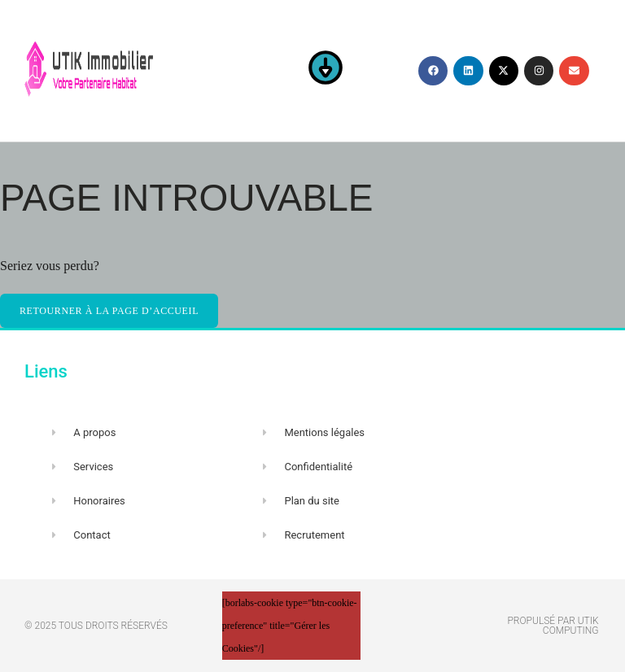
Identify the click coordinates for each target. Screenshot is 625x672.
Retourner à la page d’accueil (109, 311)
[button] (326, 71)
